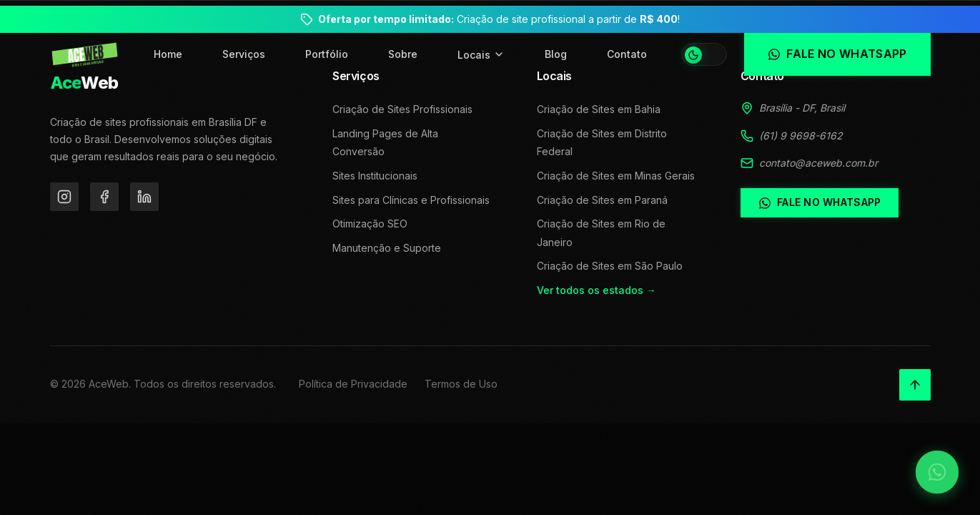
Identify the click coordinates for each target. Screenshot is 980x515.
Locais (481, 55)
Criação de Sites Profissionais (402, 109)
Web (84, 83)
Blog (556, 54)
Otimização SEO (370, 224)
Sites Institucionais (375, 176)
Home (168, 54)
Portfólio (327, 54)
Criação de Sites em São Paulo (610, 266)
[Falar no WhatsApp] (937, 472)
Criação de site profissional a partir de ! (499, 19)
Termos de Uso (461, 384)
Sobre (403, 54)
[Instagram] (64, 197)
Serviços (244, 54)
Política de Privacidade (353, 384)
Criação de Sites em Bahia (599, 109)
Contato (627, 54)
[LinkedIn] (144, 197)
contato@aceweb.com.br (818, 163)
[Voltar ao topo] (915, 385)
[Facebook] (104, 197)
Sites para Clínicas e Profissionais (411, 200)
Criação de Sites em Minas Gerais (616, 176)
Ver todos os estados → (597, 290)
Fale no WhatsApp (820, 202)
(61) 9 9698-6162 (801, 136)
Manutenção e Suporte (387, 248)
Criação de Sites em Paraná (602, 200)
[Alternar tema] (704, 54)
